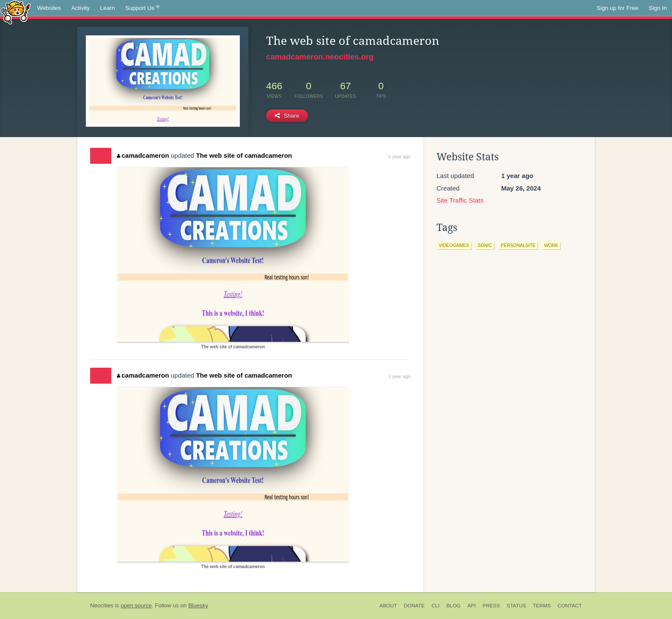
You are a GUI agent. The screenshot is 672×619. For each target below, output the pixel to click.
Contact (570, 606)
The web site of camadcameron (244, 155)
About (388, 606)
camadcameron (143, 155)
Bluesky (198, 605)
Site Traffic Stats (460, 200)
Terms (542, 606)
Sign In (658, 8)
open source (136, 605)
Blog (454, 606)
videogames (454, 245)
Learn (108, 8)
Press (491, 606)
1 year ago (399, 156)
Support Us (143, 8)
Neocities (102, 605)
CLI (436, 606)
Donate (414, 606)
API (472, 606)
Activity (80, 8)
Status (517, 606)
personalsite (518, 245)
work (551, 245)
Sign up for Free (617, 8)
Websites (49, 8)
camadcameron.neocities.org (320, 57)
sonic (485, 245)
